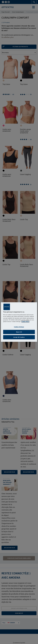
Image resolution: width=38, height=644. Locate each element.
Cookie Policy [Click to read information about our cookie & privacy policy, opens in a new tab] (25, 321)
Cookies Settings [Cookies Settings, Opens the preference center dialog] (19, 327)
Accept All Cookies (19, 337)
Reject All (19, 332)
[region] (19, 322)
